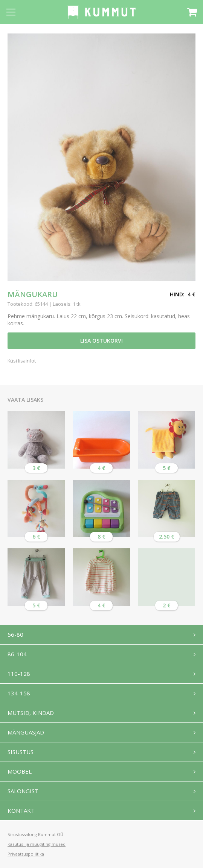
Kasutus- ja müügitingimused (37, 844)
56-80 (15, 634)
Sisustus (21, 752)
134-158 (19, 693)
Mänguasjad (26, 732)
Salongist (23, 791)
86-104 (17, 654)
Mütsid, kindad (31, 713)
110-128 (19, 674)
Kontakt (21, 810)
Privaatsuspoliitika (26, 854)
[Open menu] (11, 12)
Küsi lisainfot (22, 361)
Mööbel (20, 771)
